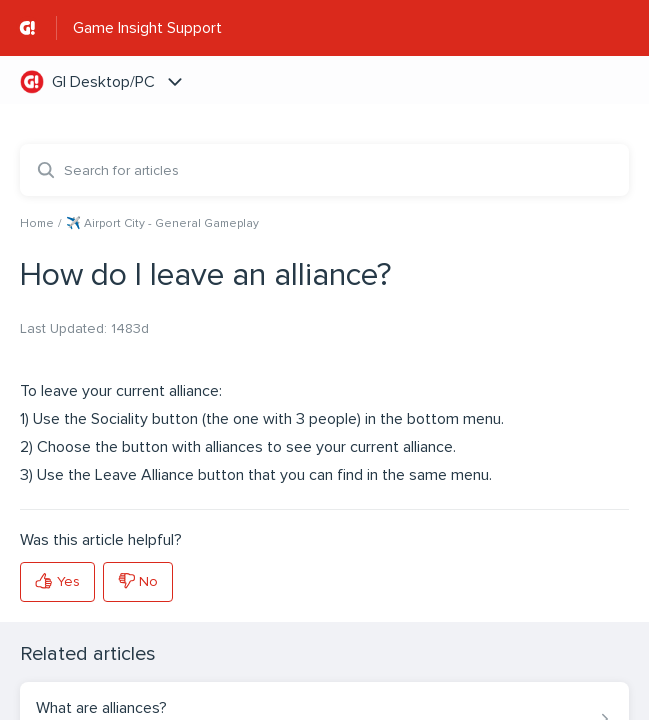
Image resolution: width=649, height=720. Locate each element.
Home (37, 223)
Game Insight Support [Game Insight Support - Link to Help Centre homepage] (147, 28)
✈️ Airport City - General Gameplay (162, 223)
